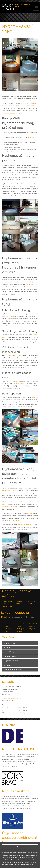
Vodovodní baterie (10, 656)
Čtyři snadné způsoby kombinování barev (19, 838)
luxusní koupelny (30, 103)
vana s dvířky (11, 402)
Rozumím (20, 847)
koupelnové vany (12, 101)
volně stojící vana (14, 355)
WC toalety (7, 648)
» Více (23, 766)
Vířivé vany (30, 284)
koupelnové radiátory (10, 507)
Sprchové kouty (9, 652)
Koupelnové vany (9, 643)
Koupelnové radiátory (11, 661)
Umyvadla (7, 665)
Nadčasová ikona (16, 791)
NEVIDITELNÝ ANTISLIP (20, 749)
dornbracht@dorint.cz (14, 698)
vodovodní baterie (15, 520)
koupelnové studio (8, 113)
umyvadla (31, 513)
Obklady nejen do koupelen (13, 670)
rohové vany (10, 316)
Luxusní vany (8, 606)
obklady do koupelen (25, 525)
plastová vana (19, 383)
